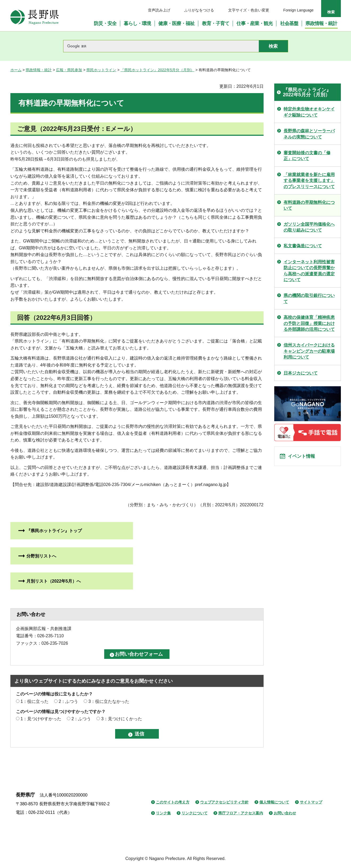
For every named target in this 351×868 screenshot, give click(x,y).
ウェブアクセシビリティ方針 (224, 802)
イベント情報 (304, 458)
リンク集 (163, 813)
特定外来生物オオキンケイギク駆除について (309, 112)
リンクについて (195, 813)
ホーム (16, 70)
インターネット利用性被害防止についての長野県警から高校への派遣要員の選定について (309, 271)
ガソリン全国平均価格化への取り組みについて (309, 227)
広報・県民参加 (69, 70)
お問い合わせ (285, 813)
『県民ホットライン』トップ (54, 531)
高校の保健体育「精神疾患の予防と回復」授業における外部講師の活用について (309, 323)
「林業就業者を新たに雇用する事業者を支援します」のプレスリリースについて (309, 181)
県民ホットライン (101, 70)
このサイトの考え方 (173, 802)
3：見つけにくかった (122, 719)
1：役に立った (35, 701)
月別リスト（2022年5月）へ (54, 581)
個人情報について (274, 802)
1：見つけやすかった (41, 719)
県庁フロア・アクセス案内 (241, 813)
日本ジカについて (301, 373)
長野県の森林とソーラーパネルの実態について (309, 134)
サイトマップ (311, 802)
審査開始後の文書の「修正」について (307, 156)
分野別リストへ (41, 556)
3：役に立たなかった (109, 701)
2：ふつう (68, 701)
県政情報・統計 (39, 70)
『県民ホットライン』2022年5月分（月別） (157, 70)
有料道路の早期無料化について (309, 205)
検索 (331, 12)
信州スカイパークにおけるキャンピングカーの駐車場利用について (309, 351)
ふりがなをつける (199, 10)
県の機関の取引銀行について (309, 298)
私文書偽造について (303, 246)
